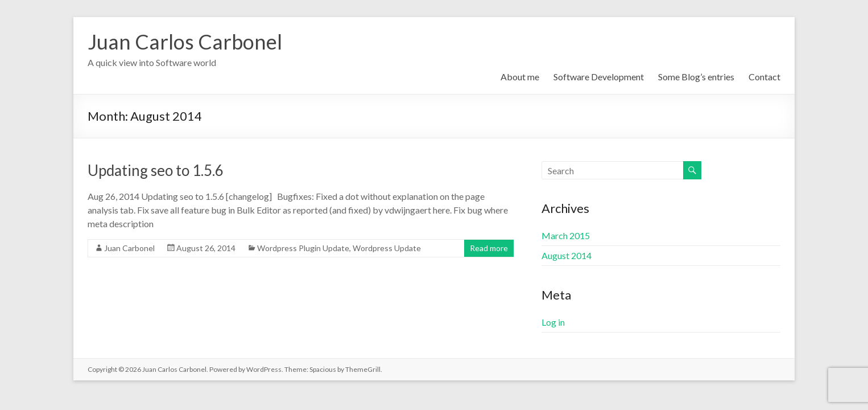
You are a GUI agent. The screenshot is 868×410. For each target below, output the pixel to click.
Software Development (599, 77)
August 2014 (567, 255)
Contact (764, 77)
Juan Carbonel (129, 248)
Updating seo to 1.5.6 (156, 170)
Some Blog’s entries (696, 77)
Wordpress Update (387, 248)
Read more (489, 248)
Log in (553, 322)
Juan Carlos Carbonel (185, 42)
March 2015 (566, 235)
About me (520, 77)
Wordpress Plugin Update (303, 248)
